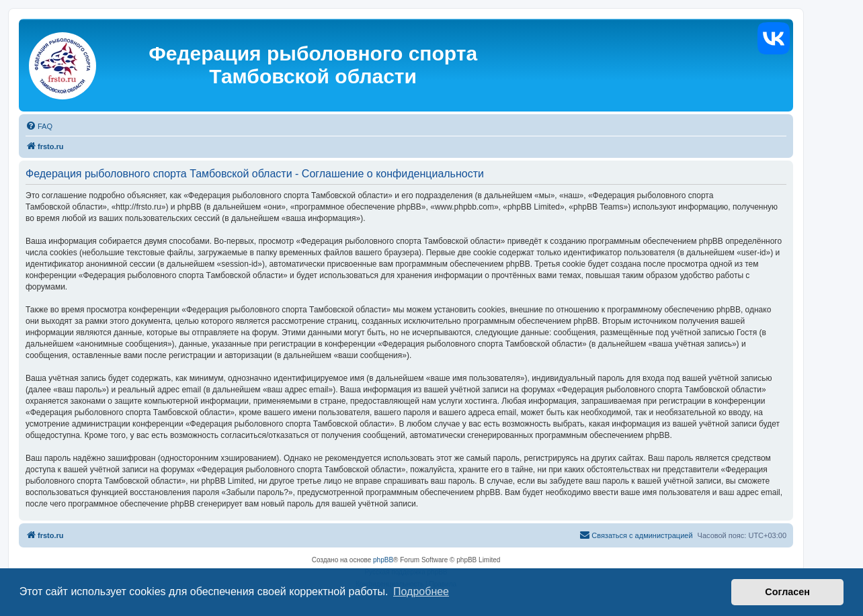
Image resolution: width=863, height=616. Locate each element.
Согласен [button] (787, 592)
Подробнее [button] (421, 591)
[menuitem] (39, 126)
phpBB (383, 560)
